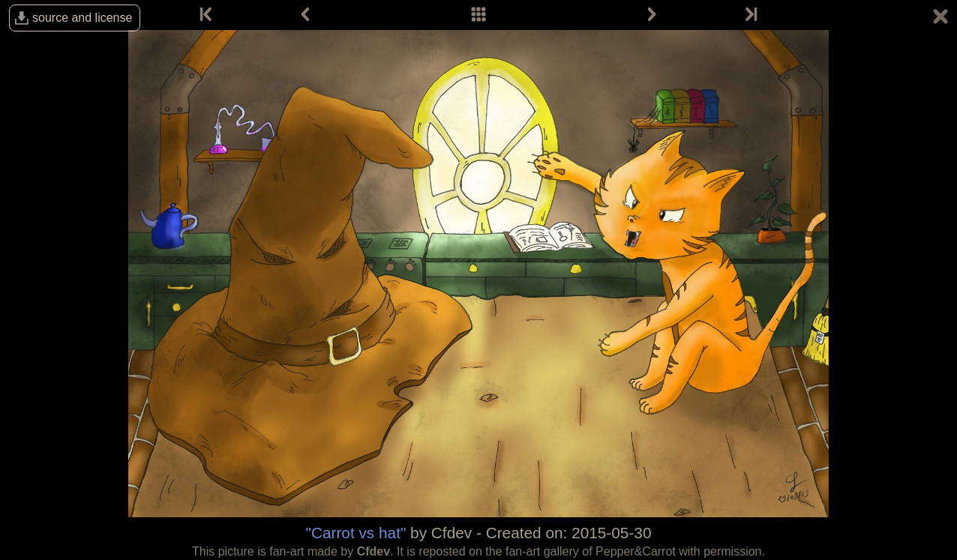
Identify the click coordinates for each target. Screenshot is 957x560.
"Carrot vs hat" (356, 533)
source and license (82, 18)
